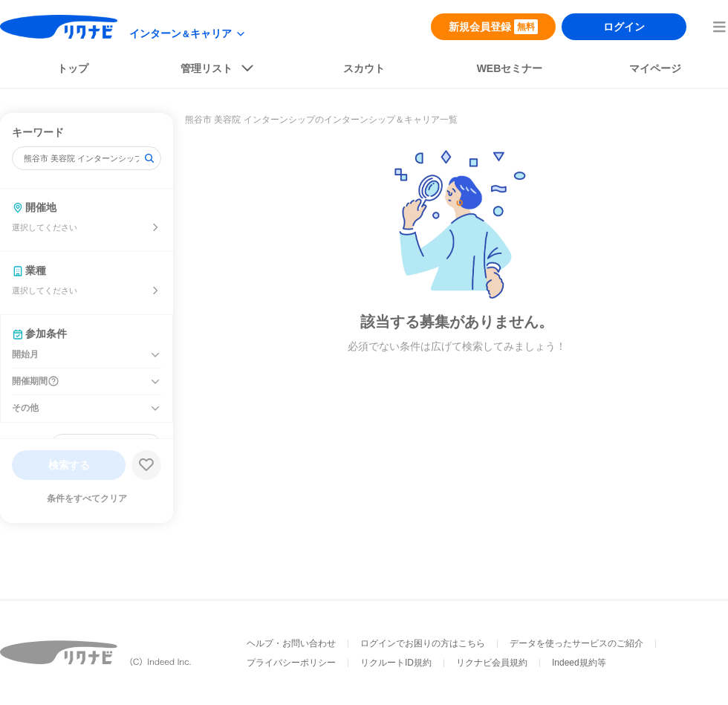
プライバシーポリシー (291, 663)
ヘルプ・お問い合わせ (291, 643)
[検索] (149, 158)
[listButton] (218, 71)
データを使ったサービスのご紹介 (576, 643)
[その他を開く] (155, 409)
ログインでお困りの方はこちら (423, 643)
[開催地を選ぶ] (155, 227)
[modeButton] (188, 34)
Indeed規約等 (579, 663)
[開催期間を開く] (155, 382)
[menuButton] (719, 27)
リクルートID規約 (396, 663)
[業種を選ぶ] (155, 290)
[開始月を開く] (155, 355)
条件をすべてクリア (87, 498)
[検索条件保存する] (146, 465)
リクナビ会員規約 (492, 663)
